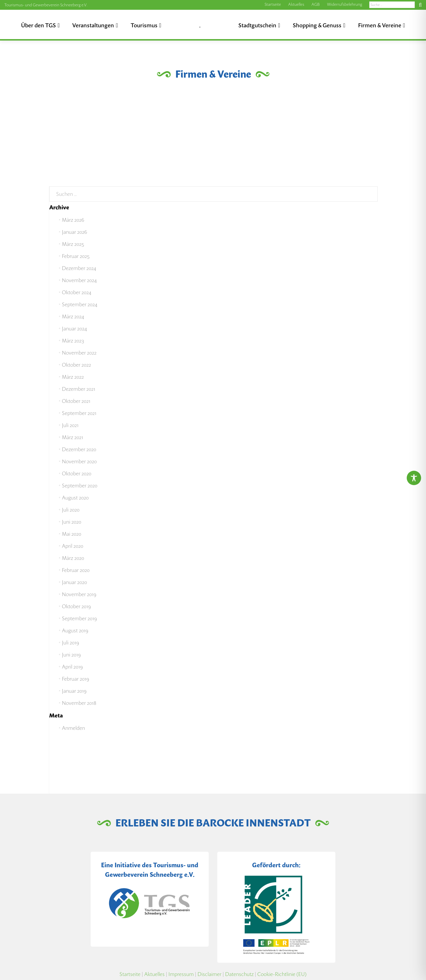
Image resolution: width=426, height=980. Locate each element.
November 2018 (79, 703)
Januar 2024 (74, 329)
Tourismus (144, 25)
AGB (316, 4)
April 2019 (72, 667)
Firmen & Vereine (380, 25)
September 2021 (79, 413)
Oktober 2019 (76, 606)
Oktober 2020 (77, 473)
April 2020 (73, 546)
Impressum (181, 974)
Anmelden (73, 728)
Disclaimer (209, 974)
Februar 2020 (76, 570)
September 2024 (80, 304)
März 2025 (73, 244)
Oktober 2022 (76, 365)
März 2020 (73, 558)
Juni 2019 (71, 655)
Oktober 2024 (77, 292)
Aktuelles (296, 4)
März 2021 (73, 437)
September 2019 (79, 618)
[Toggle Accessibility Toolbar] (414, 478)
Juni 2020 (72, 522)
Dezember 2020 (79, 449)
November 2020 (79, 461)
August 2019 (75, 630)
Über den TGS (38, 25)
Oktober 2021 (76, 401)
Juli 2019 (70, 643)
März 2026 (73, 220)
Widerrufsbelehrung (345, 4)
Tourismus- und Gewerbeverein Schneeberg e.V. (46, 5)
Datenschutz (239, 974)
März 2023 (73, 341)
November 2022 (79, 353)
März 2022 (73, 377)
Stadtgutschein (257, 25)
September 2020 (80, 486)
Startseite (273, 4)
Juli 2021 (70, 425)
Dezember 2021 (79, 389)
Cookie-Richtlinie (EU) (282, 974)
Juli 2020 (71, 510)
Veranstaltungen (93, 25)
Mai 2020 (72, 534)
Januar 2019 (74, 691)
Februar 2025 (76, 256)
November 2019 (79, 594)
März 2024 (73, 316)
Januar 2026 (74, 232)
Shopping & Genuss (317, 25)
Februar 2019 (75, 679)
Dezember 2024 (79, 268)
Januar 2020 (74, 582)
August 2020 (75, 498)
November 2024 (79, 280)
